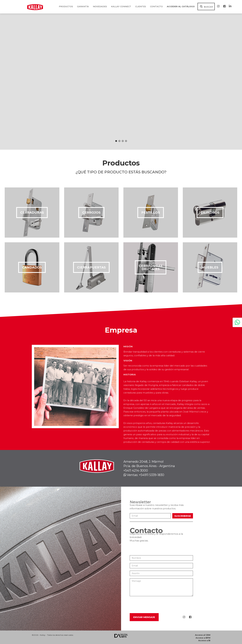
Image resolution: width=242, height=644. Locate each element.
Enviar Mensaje (144, 617)
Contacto (156, 6)
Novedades (100, 6)
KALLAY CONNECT (121, 6)
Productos (66, 6)
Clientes (141, 6)
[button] (116, 141)
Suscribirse (183, 516)
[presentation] (154, 605)
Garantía (83, 6)
